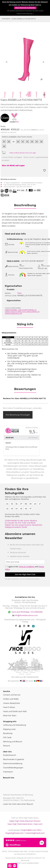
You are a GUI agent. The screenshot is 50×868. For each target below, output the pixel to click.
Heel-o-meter (13, 261)
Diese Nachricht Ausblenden (25, 8)
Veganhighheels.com (15, 833)
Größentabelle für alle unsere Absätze (21, 521)
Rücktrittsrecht (10, 755)
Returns (6, 746)
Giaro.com (38, 824)
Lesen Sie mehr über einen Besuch (18, 804)
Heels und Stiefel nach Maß (15, 711)
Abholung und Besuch (13, 742)
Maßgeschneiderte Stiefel (16, 527)
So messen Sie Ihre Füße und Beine (20, 523)
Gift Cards (7, 737)
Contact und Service (12, 695)
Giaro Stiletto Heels (15, 312)
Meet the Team (10, 716)
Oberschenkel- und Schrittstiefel (21, 310)
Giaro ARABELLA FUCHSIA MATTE (24, 19)
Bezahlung (8, 733)
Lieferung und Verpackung (14, 725)
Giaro (19, 293)
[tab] (25, 206)
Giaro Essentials (13, 313)
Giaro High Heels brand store (20, 824)
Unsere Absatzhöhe (11, 703)
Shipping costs (9, 729)
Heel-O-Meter (9, 707)
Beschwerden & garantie (14, 759)
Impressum (8, 772)
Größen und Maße (11, 699)
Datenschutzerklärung (13, 764)
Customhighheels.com (35, 833)
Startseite (6, 19)
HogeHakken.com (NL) (31, 830)
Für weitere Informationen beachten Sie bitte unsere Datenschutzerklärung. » (25, 12)
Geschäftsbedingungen (13, 768)
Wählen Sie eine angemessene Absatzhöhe (24, 525)
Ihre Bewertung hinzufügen (18, 415)
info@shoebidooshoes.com (26, 615)
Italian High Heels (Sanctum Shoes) (24, 821)
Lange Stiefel (33, 312)
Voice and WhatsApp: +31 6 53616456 (25, 612)
